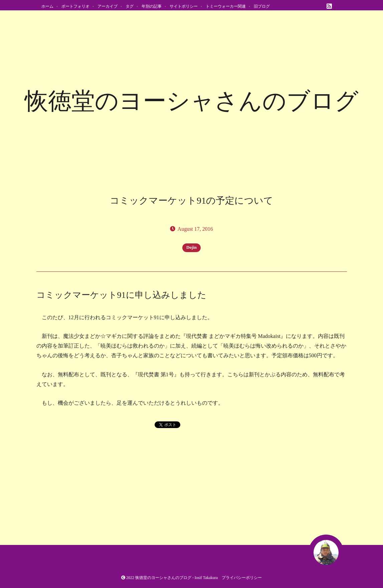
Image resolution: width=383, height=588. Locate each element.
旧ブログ (262, 6)
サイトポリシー (184, 6)
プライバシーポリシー (242, 578)
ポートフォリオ (75, 6)
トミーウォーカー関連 (226, 6)
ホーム (47, 6)
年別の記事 (152, 6)
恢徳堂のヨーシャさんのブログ (163, 578)
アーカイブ (108, 6)
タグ (130, 6)
